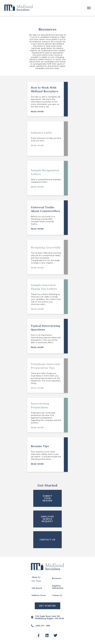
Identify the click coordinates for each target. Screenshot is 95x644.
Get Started (47, 606)
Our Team (36, 581)
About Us (36, 577)
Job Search (37, 588)
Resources (57, 578)
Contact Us (57, 595)
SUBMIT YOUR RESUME (48, 498)
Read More (37, 112)
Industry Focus (39, 595)
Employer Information (58, 587)
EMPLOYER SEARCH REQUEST (47, 519)
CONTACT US (47, 540)
